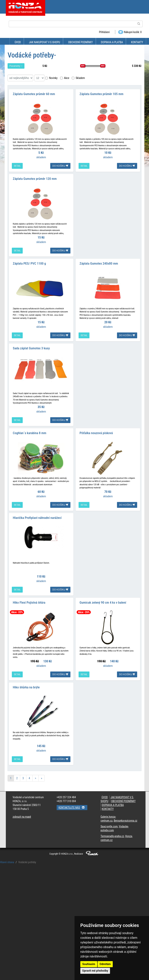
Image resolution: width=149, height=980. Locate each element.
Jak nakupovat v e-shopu (44, 42)
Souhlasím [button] (89, 964)
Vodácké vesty (16, 911)
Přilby (10, 891)
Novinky (51, 78)
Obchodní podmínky (80, 42)
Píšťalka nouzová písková (96, 433)
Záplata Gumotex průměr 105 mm (101, 94)
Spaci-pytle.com (109, 826)
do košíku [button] (60, 166)
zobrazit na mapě (22, 817)
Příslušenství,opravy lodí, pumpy (26, 904)
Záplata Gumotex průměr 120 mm (35, 179)
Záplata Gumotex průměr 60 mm (34, 94)
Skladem (78, 78)
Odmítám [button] (105, 964)
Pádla (10, 884)
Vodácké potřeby (15, 878)
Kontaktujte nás (73, 807)
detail (17, 166)
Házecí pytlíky (15, 898)
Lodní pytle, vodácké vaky (20, 872)
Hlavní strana (7, 862)
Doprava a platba (112, 42)
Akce (65, 78)
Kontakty (137, 42)
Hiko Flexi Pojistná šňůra (29, 602)
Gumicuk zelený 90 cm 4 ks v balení (103, 602)
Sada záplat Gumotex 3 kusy (31, 348)
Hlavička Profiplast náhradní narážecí (37, 518)
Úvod (18, 42)
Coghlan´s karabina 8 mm (29, 433)
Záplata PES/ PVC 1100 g (29, 263)
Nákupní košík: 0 (130, 32)
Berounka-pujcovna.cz (125, 821)
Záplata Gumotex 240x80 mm (99, 263)
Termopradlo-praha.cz (112, 836)
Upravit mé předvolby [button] (95, 971)
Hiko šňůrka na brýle (26, 687)
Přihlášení (104, 32)
